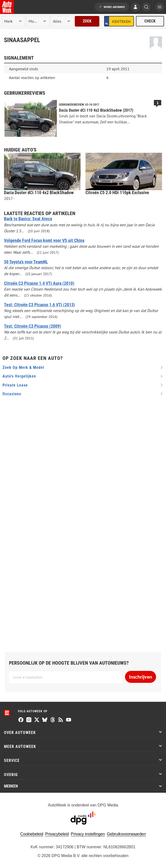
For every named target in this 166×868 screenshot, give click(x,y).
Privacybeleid (57, 834)
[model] (38, 21)
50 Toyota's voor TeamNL (26, 262)
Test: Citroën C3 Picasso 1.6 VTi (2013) (40, 305)
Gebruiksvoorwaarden (126, 834)
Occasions (12, 394)
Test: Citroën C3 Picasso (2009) (33, 326)
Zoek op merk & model (23, 367)
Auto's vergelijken (19, 376)
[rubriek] (62, 21)
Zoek (87, 21)
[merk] (14, 21)
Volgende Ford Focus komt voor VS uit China (44, 240)
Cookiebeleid (32, 834)
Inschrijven (141, 677)
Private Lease (15, 385)
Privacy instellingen (88, 834)
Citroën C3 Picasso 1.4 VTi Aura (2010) (39, 283)
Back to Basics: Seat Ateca (28, 219)
